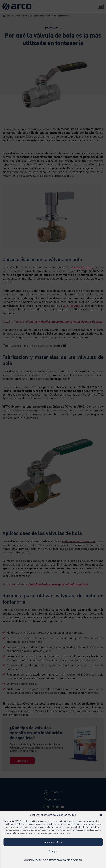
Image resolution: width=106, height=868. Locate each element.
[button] (101, 815)
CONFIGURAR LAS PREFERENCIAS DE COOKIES (53, 860)
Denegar (53, 851)
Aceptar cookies (53, 842)
